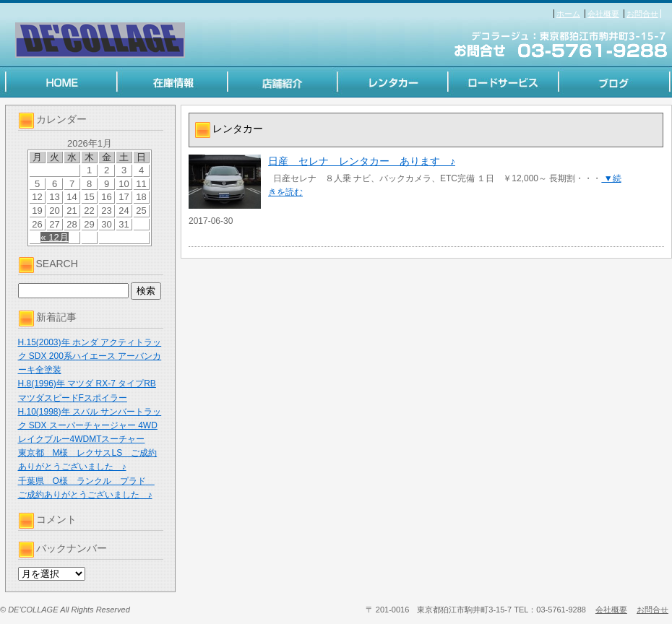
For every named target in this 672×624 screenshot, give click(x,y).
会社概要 (603, 14)
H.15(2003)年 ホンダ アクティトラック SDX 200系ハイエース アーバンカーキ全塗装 (90, 356)
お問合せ (642, 14)
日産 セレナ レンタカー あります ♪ (362, 161)
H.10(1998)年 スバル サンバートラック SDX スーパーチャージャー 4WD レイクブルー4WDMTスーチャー (90, 425)
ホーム (568, 14)
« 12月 (54, 237)
